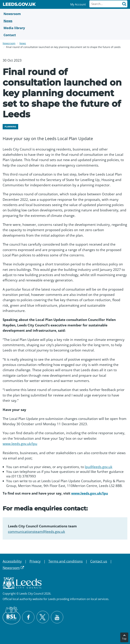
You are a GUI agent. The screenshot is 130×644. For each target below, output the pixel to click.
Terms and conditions (66, 561)
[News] (65, 21)
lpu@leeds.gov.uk (99, 467)
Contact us (99, 561)
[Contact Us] (65, 35)
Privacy (35, 561)
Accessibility (12, 561)
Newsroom (9, 43)
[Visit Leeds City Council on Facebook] (28, 617)
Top (124, 639)
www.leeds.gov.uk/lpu (20, 444)
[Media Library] (65, 28)
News (23, 43)
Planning (10, 127)
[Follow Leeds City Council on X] (43, 617)
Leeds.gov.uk (19, 5)
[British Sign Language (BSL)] (11, 615)
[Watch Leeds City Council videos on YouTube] (57, 617)
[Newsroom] (65, 14)
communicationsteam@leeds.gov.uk (36, 532)
